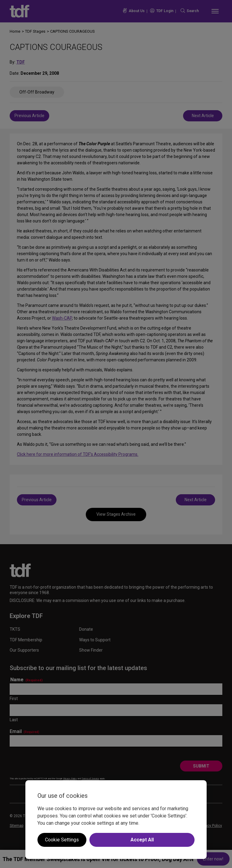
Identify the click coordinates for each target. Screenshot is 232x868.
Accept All (142, 840)
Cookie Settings (62, 840)
